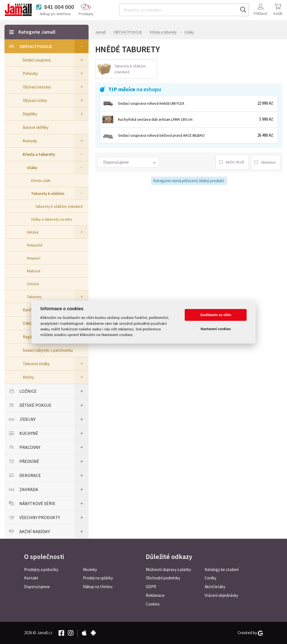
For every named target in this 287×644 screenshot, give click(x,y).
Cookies (153, 604)
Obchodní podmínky (163, 578)
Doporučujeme (37, 587)
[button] (128, 162)
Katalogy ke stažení (222, 569)
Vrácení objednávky (221, 595)
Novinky (90, 569)
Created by (250, 633)
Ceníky (210, 578)
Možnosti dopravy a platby (168, 569)
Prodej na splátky (98, 578)
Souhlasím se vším (216, 315)
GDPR (151, 587)
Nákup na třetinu (98, 587)
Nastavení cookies (216, 329)
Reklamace (155, 595)
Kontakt (31, 578)
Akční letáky (215, 587)
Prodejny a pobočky (41, 569)
